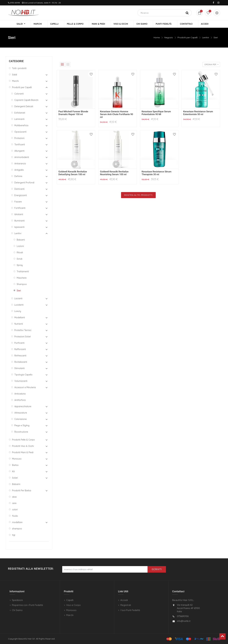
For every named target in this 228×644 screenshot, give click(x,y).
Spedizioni (17, 600)
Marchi (15, 81)
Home (157, 38)
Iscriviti (157, 569)
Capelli (70, 600)
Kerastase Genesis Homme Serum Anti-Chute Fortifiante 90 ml (116, 115)
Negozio (169, 38)
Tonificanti (20, 145)
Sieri (216, 38)
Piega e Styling (22, 426)
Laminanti (19, 119)
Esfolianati (20, 113)
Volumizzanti (21, 381)
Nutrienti (19, 324)
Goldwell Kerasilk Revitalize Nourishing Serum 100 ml (114, 173)
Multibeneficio (21, 126)
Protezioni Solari (23, 337)
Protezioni (19, 138)
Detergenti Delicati (24, 107)
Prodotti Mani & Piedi (23, 453)
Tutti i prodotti (19, 69)
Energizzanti (21, 196)
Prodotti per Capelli (188, 38)
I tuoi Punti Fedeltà (130, 610)
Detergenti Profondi (24, 183)
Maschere (22, 278)
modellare (17, 523)
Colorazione (21, 419)
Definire (18, 177)
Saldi (15, 75)
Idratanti (19, 215)
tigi (14, 535)
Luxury (18, 311)
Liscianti (18, 299)
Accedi (124, 600)
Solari (15, 478)
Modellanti (20, 318)
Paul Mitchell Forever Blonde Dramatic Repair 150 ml (73, 113)
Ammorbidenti (22, 158)
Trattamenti (23, 272)
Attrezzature (21, 413)
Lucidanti (19, 305)
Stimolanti (20, 369)
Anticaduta (20, 394)
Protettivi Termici (23, 331)
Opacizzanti (20, 132)
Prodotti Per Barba (22, 491)
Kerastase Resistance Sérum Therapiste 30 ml (156, 173)
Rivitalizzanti (21, 362)
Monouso (17, 459)
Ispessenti (19, 227)
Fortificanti (20, 208)
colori (15, 510)
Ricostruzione (21, 432)
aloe (14, 497)
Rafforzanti (20, 350)
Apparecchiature (23, 407)
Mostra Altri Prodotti (138, 195)
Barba (15, 465)
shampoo (17, 529)
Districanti (19, 189)
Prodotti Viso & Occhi (23, 446)
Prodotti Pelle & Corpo (23, 440)
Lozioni (20, 246)
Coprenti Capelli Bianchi (26, 100)
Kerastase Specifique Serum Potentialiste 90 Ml (156, 113)
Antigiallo (19, 170)
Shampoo (22, 285)
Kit (13, 472)
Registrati (126, 605)
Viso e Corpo (73, 605)
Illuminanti (20, 221)
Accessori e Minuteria (25, 388)
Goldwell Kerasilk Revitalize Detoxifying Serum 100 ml (73, 173)
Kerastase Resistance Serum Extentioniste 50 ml (198, 113)
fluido (15, 516)
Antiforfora (20, 400)
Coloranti (19, 94)
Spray (20, 265)
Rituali (20, 253)
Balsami (21, 240)
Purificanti (19, 343)
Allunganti (19, 151)
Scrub (20, 259)
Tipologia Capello (23, 375)
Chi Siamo (17, 610)
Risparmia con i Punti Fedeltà (27, 605)
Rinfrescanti (20, 356)
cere (14, 504)
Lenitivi (206, 38)
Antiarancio (20, 164)
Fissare (18, 202)
